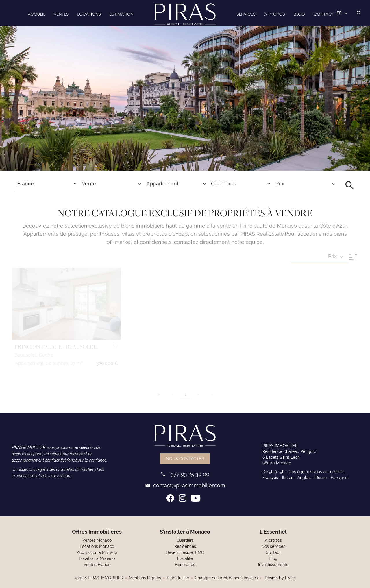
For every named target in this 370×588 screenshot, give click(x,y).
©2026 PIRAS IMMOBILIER (99, 578)
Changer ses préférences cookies (226, 578)
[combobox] (47, 184)
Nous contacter (185, 459)
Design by (280, 578)
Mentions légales (145, 578)
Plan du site (178, 578)
